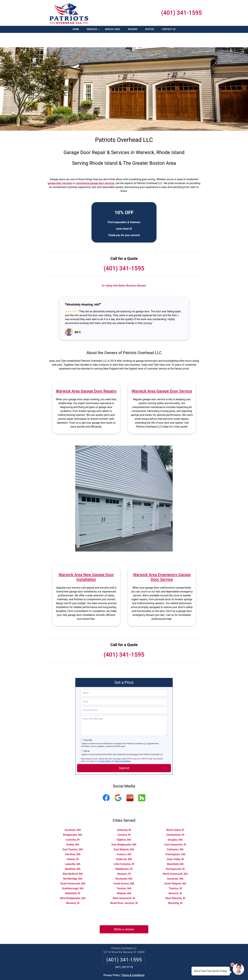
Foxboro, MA (124, 840)
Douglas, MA (175, 825)
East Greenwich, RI (175, 830)
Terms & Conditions (123, 747)
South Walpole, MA (175, 869)
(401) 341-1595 (182, 13)
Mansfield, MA (175, 850)
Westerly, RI (73, 889)
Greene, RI (73, 845)
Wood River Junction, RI (124, 889)
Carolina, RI (124, 820)
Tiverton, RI (175, 874)
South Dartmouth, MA (73, 869)
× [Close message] (228, 968)
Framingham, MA (175, 840)
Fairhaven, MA (175, 835)
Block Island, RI (175, 815)
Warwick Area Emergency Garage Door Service (162, 563)
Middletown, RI (124, 854)
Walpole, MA (124, 879)
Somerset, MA (175, 864)
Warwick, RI (175, 879)
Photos (150, 29)
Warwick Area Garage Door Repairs (86, 377)
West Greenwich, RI (124, 884)
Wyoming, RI (175, 889)
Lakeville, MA (73, 850)
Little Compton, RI (124, 850)
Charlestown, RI (175, 820)
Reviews (133, 29)
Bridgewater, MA (73, 820)
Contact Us (169, 29)
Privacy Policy (105, 747)
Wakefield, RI (73, 879)
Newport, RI (124, 859)
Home (76, 29)
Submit (124, 754)
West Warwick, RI (175, 884)
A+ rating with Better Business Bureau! (124, 271)
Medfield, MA (73, 854)
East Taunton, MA (73, 835)
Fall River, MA (73, 840)
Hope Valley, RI (175, 845)
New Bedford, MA (73, 859)
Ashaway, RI (124, 815)
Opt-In (87, 737)
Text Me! (88, 726)
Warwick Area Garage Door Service (162, 377)
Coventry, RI (73, 825)
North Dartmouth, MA (175, 859)
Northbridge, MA (73, 864)
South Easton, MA (124, 869)
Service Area (112, 29)
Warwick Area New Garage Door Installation (86, 563)
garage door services (60, 169)
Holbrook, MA (124, 845)
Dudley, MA (73, 830)
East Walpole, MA (124, 835)
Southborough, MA (73, 874)
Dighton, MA (124, 825)
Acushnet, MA (73, 815)
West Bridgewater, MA (73, 884)
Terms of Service (148, 973)
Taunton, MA (124, 874)
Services (94, 30)
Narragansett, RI (175, 854)
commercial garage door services (95, 169)
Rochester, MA (124, 864)
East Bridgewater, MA (124, 830)
